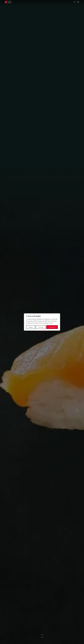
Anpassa (31, 327)
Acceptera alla (52, 327)
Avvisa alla (41, 327)
